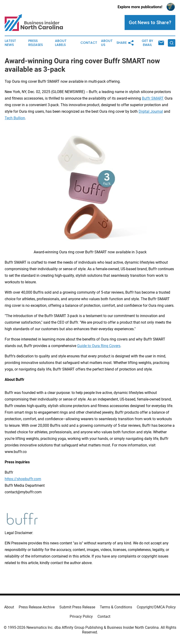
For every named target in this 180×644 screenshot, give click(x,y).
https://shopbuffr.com (23, 479)
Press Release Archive (37, 607)
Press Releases (36, 43)
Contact (89, 43)
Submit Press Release (77, 607)
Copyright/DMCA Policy (156, 607)
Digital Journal (151, 111)
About (9, 607)
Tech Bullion (15, 118)
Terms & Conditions (116, 607)
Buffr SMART (153, 98)
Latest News (10, 43)
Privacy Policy (81, 616)
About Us (107, 43)
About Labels (61, 43)
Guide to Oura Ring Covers (99, 346)
